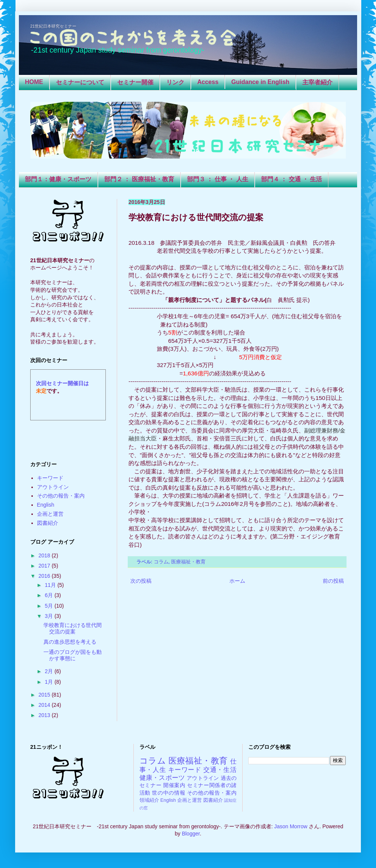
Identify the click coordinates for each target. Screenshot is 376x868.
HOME (34, 82)
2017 (45, 566)
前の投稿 (333, 581)
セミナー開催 (135, 82)
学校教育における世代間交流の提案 (73, 628)
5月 (50, 606)
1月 (50, 682)
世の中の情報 (169, 793)
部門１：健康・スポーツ (58, 179)
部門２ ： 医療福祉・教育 (139, 179)
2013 (45, 715)
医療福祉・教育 (188, 562)
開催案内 (174, 785)
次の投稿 (141, 581)
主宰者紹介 (317, 82)
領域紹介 (149, 800)
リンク (175, 82)
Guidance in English (260, 82)
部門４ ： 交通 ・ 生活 (292, 179)
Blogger (191, 834)
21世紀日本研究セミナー (53, 26)
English (46, 505)
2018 (45, 555)
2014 (45, 705)
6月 (50, 595)
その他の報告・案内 (61, 496)
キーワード (50, 478)
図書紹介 (48, 523)
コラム (161, 562)
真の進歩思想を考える (70, 642)
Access (208, 82)
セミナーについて (80, 82)
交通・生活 (220, 770)
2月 (50, 671)
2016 (45, 576)
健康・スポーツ (162, 778)
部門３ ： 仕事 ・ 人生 (218, 179)
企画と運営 (50, 514)
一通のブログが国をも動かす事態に (73, 655)
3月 (50, 616)
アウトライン (53, 487)
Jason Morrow (291, 826)
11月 (51, 585)
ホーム (237, 581)
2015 (45, 695)
